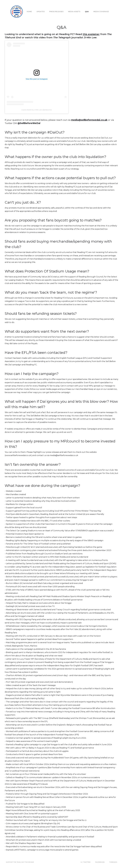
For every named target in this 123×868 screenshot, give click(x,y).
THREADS (113, 862)
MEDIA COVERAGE (101, 12)
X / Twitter (86, 862)
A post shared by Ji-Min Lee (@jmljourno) (37, 110)
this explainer (91, 34)
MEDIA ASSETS (74, 12)
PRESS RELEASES (56, 12)
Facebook (100, 862)
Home (29, 12)
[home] (15, 12)
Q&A (87, 12)
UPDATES (41, 12)
